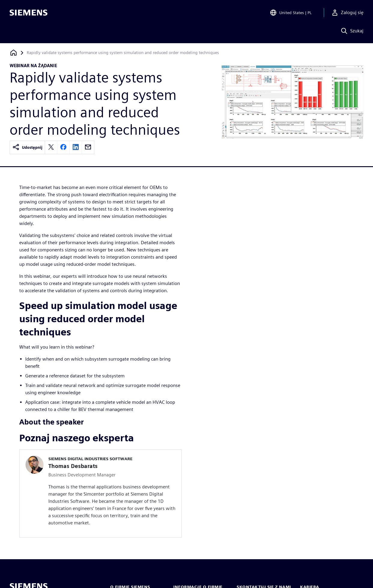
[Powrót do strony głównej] (14, 53)
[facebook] (63, 147)
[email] (88, 147)
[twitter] (51, 147)
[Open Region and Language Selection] (291, 13)
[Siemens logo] (29, 13)
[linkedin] (76, 147)
